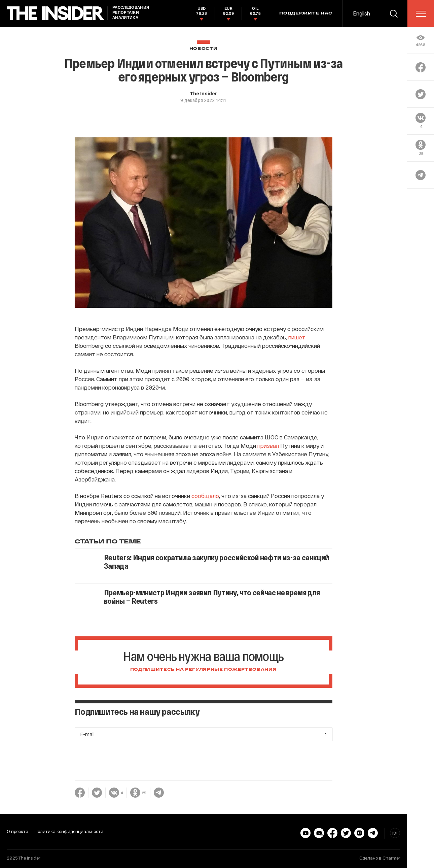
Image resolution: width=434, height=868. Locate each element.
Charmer (391, 858)
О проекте (17, 831)
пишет (297, 337)
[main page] (56, 13)
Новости (204, 49)
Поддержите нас (306, 13)
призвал (269, 445)
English (361, 13)
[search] (394, 13)
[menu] (421, 14)
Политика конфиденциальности (69, 831)
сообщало (205, 496)
